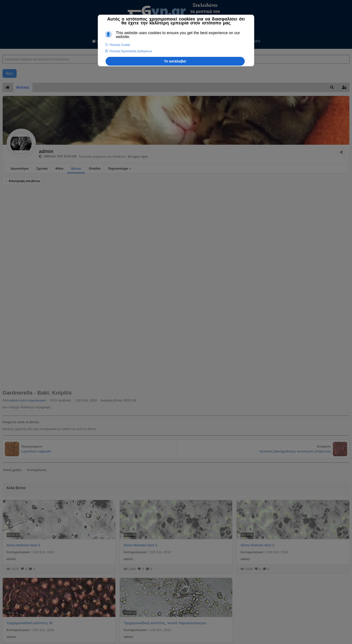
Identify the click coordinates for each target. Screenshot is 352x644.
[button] (332, 87)
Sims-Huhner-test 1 (257, 545)
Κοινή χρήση (12, 470)
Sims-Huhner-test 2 (23, 545)
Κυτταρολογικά (34, 400)
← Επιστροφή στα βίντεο (23, 181)
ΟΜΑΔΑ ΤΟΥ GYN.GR (58, 156)
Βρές (10, 73)
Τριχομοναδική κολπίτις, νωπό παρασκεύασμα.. (166, 623)
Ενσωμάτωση (37, 470)
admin (46, 151)
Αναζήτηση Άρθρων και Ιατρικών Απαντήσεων (3, 50)
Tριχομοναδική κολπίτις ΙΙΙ (29, 623)
